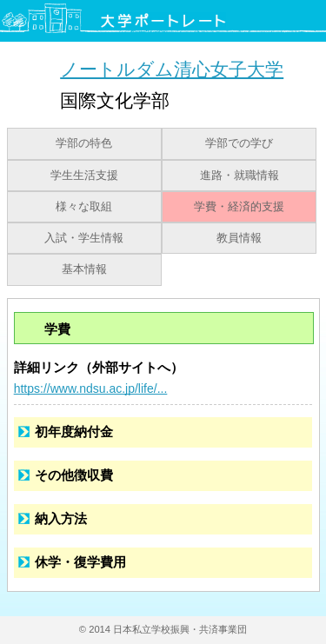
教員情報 (239, 238)
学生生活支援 (84, 176)
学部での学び (239, 143)
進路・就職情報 (240, 176)
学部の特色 (84, 143)
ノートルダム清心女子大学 (172, 69)
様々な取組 (84, 207)
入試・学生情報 (84, 238)
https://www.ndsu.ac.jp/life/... (91, 388)
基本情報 (84, 269)
